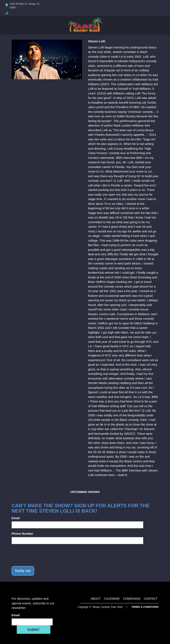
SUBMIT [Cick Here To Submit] (33, 630)
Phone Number (23, 534)
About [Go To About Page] (96, 599)
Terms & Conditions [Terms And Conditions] (145, 607)
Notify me (23, 571)
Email (16, 518)
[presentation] (43, 555)
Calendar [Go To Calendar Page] (112, 599)
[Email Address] (32, 622)
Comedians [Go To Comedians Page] (132, 599)
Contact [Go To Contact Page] (151, 599)
